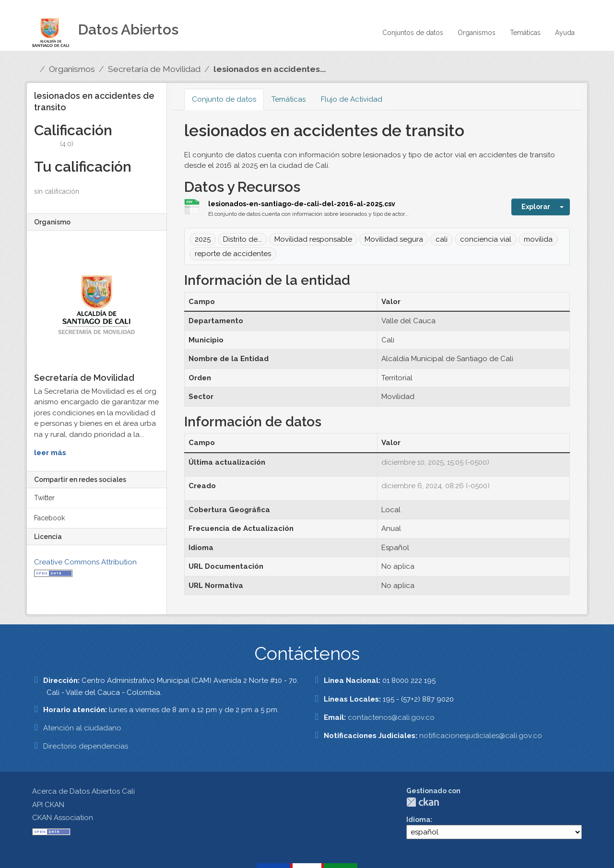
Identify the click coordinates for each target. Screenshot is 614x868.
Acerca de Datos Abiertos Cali (83, 791)
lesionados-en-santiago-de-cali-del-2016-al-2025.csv (302, 204)
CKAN (423, 802)
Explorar (536, 207)
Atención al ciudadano (82, 728)
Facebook (49, 518)
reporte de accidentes (233, 254)
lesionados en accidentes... (270, 69)
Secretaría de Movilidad (154, 69)
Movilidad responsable (313, 239)
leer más (50, 453)
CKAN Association (63, 818)
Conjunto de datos (224, 99)
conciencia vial (486, 239)
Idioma (418, 820)
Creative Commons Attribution (85, 562)
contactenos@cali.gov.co (391, 717)
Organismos (477, 33)
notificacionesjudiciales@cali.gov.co (481, 736)
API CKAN (48, 805)
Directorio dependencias (86, 746)
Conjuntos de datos (413, 33)
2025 (203, 239)
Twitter (44, 498)
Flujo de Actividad (352, 99)
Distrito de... (242, 239)
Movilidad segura (394, 239)
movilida (538, 239)
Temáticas (525, 33)
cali (442, 239)
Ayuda (565, 33)
